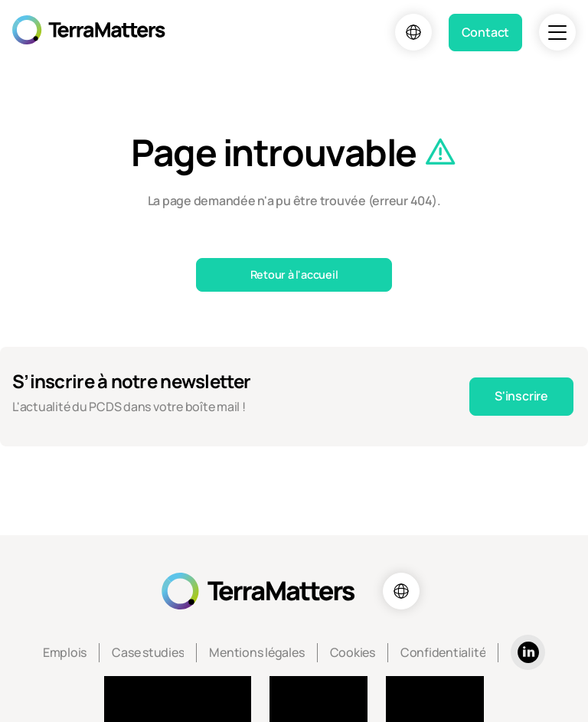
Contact (485, 32)
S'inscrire (521, 396)
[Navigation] (557, 32)
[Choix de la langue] (413, 32)
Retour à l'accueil (294, 274)
